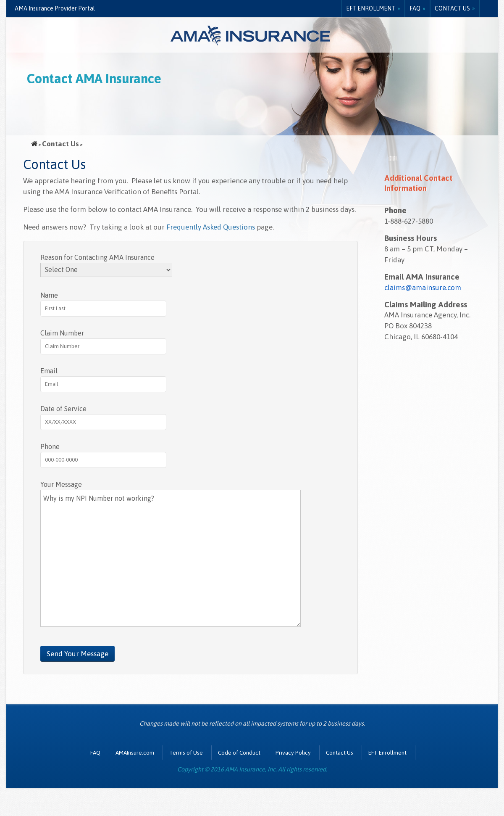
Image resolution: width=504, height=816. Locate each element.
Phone (50, 446)
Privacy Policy (293, 753)
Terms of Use (186, 753)
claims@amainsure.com (423, 288)
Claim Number (62, 333)
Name (49, 295)
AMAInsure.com (135, 753)
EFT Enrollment (371, 8)
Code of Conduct (239, 753)
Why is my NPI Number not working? (171, 558)
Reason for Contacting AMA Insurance (97, 257)
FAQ (415, 8)
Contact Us (452, 8)
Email (49, 371)
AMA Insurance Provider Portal (55, 8)
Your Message (61, 484)
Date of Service (63, 409)
